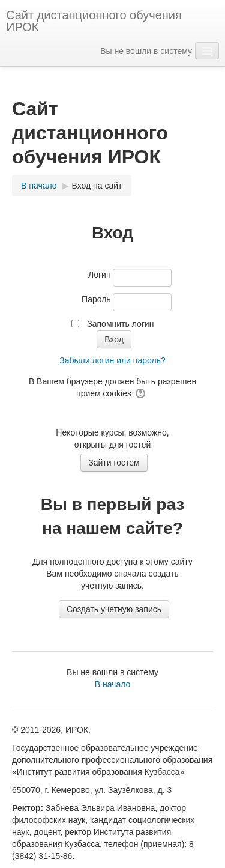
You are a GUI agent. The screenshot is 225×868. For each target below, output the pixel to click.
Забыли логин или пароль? (112, 360)
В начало (113, 684)
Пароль (96, 299)
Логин (100, 275)
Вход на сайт (97, 186)
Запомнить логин (120, 324)
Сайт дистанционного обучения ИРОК (94, 21)
